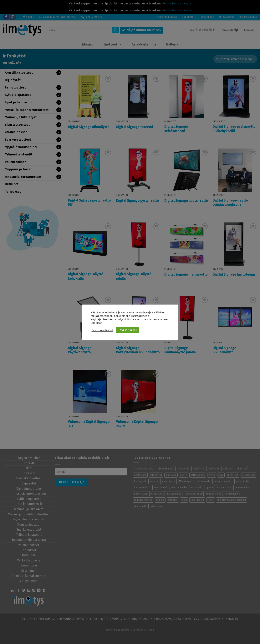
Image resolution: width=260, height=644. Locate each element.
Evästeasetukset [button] (102, 330)
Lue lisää (97, 323)
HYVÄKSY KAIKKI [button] (128, 330)
